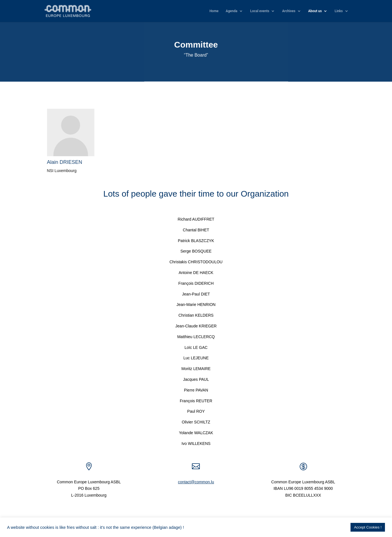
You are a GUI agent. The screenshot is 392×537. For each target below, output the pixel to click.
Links (339, 11)
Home (214, 11)
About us (315, 11)
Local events (260, 11)
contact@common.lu (196, 482)
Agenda (232, 11)
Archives (289, 11)
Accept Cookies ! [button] (368, 527)
